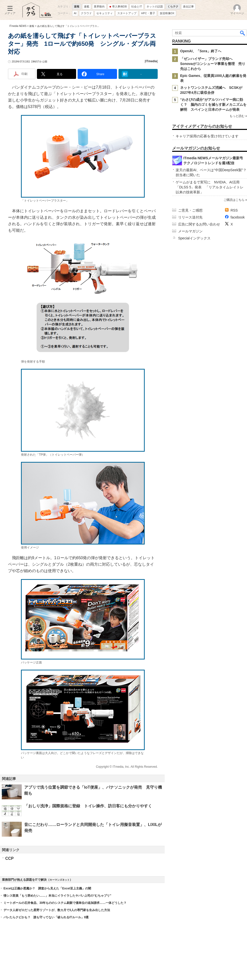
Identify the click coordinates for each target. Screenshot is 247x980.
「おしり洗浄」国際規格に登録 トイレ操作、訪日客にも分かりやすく (88, 806)
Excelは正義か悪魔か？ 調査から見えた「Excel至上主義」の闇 (47, 888)
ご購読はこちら (234, 200)
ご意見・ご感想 (190, 210)
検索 (243, 33)
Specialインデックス (194, 238)
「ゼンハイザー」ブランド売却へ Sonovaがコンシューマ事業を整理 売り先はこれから (213, 64)
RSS (234, 210)
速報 (32, 26)
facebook (238, 217)
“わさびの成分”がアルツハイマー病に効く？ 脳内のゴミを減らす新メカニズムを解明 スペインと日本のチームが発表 (213, 105)
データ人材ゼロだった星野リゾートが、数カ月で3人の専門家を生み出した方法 (57, 910)
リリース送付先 (190, 217)
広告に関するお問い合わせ (199, 224)
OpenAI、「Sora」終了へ (201, 51)
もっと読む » (238, 116)
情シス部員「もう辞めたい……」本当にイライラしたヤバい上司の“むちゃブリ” (57, 896)
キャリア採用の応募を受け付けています (207, 136)
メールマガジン (190, 231)
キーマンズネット (60, 880)
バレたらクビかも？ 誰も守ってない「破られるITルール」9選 (46, 917)
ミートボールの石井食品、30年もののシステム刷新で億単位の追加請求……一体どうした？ (65, 903)
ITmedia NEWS (18, 26)
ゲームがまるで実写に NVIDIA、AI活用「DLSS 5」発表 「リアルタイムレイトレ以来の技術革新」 (210, 187)
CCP (9, 858)
